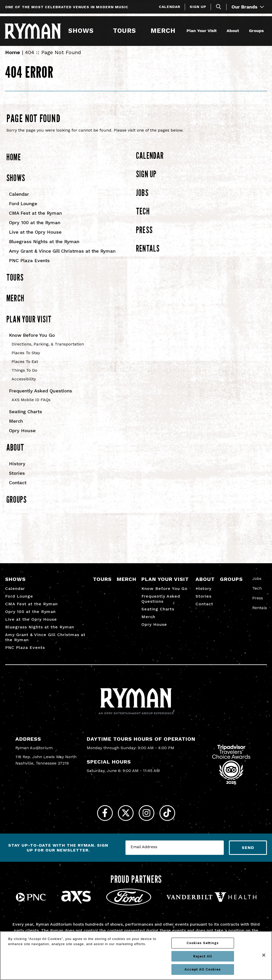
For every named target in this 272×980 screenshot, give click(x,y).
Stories (17, 478)
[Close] (264, 955)
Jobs (142, 197)
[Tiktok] (173, 820)
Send (248, 856)
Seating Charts (26, 416)
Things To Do (24, 375)
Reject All (203, 956)
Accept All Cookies (203, 969)
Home (13, 57)
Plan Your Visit (201, 30)
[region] (136, 956)
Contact (18, 487)
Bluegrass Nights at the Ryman (44, 246)
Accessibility (24, 384)
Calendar (170, 7)
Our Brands (248, 7)
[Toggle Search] (219, 7)
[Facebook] (99, 820)
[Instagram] (148, 820)
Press (144, 234)
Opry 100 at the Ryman (35, 227)
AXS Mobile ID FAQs (31, 405)
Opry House (22, 435)
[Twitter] (124, 820)
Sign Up (198, 7)
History (17, 468)
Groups (256, 30)
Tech (143, 216)
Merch (166, 30)
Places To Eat (25, 366)
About (232, 30)
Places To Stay (26, 358)
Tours (124, 30)
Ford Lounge (23, 208)
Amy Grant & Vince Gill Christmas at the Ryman (62, 256)
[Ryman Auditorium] (33, 31)
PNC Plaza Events (29, 265)
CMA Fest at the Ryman (35, 218)
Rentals (148, 253)
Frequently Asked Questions (41, 396)
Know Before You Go (32, 340)
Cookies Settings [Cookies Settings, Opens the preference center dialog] (203, 943)
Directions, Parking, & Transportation (48, 349)
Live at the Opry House (35, 237)
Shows (81, 30)
